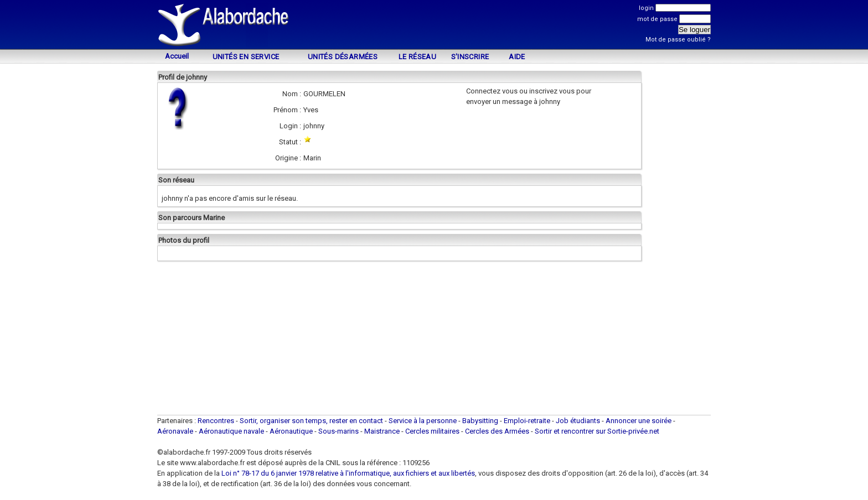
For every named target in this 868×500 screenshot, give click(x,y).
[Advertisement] (434, 26)
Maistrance (382, 431)
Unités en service (246, 57)
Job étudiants (578, 421)
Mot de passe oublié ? (678, 40)
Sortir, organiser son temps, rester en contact (311, 421)
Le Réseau (418, 57)
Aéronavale (175, 431)
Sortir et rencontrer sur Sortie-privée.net (597, 431)
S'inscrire (470, 57)
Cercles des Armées (497, 431)
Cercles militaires (432, 431)
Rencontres (216, 421)
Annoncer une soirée (639, 421)
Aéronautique (292, 431)
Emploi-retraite (527, 421)
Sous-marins (339, 431)
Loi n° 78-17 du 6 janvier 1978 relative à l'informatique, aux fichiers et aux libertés (347, 473)
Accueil (177, 56)
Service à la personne (423, 421)
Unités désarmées (343, 57)
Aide (517, 57)
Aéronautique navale (231, 431)
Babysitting (480, 421)
